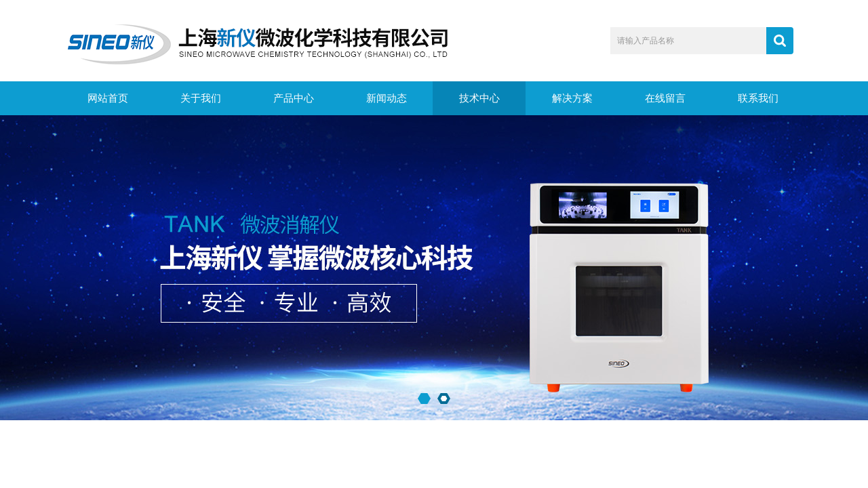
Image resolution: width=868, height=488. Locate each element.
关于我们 (201, 98)
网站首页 (108, 98)
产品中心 (294, 98)
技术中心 (479, 98)
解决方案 (572, 98)
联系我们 (758, 98)
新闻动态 (387, 98)
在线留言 (665, 98)
